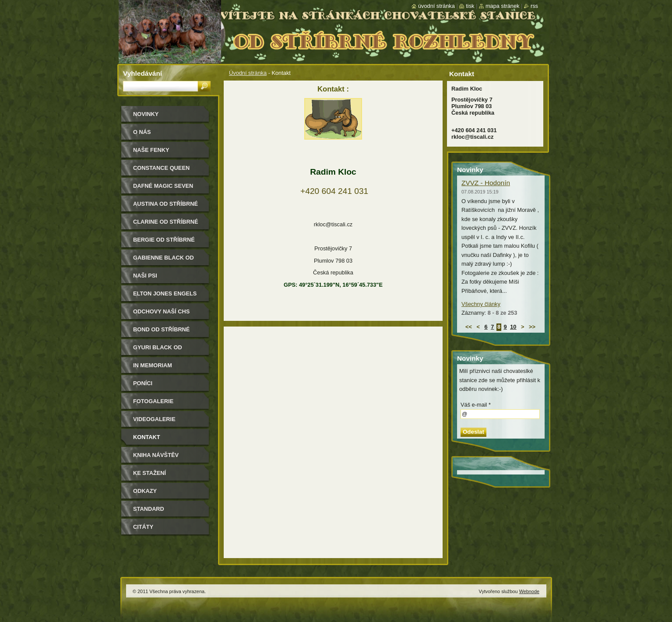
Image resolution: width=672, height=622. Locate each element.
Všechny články (481, 304)
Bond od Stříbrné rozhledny (161, 332)
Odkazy (145, 491)
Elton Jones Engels (165, 293)
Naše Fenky (151, 150)
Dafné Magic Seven (163, 186)
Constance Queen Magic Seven (161, 171)
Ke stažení (150, 473)
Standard (149, 509)
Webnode (529, 591)
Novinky (146, 114)
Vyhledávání (142, 73)
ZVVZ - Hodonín (486, 183)
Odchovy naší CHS (161, 311)
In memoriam (153, 365)
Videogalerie (154, 419)
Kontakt (147, 437)
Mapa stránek (503, 6)
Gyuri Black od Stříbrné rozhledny (166, 350)
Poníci (143, 383)
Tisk (470, 6)
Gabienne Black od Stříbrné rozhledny (166, 261)
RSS (534, 6)
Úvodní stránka (248, 73)
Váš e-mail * (476, 405)
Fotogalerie (153, 401)
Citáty (143, 527)
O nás (142, 132)
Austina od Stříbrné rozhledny (165, 207)
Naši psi (145, 276)
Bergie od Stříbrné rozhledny (164, 243)
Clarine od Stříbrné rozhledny (166, 225)
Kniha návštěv (156, 455)
